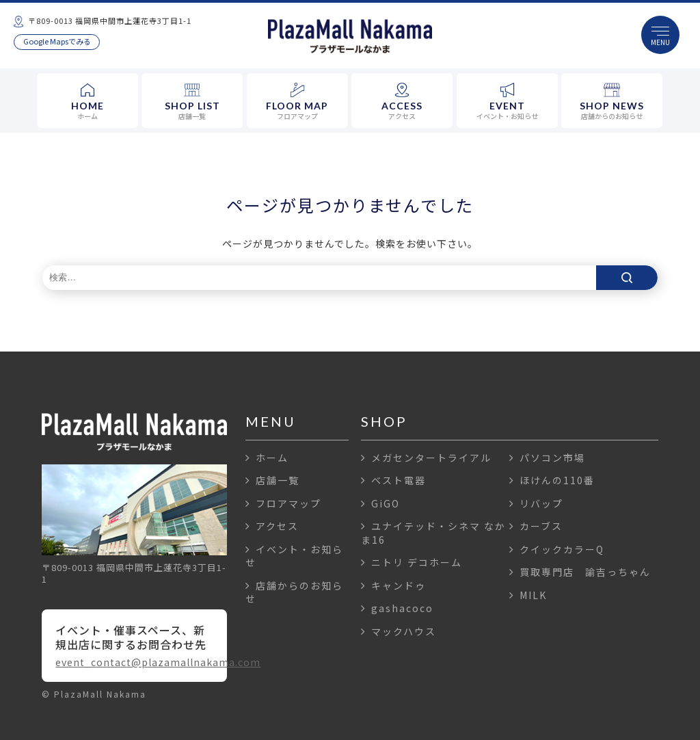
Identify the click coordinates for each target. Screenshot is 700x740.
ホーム (267, 458)
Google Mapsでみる (57, 41)
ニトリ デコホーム (412, 562)
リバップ (536, 503)
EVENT (507, 102)
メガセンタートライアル (426, 458)
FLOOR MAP (297, 102)
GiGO (380, 503)
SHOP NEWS (612, 102)
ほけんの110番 (552, 480)
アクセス (272, 526)
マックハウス (399, 631)
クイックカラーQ (557, 549)
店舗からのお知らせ (294, 592)
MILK (528, 595)
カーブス (536, 526)
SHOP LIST (192, 102)
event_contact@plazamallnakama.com (134, 662)
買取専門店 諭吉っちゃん (580, 572)
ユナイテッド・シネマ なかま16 (433, 533)
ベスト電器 (393, 480)
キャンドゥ (393, 585)
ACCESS (402, 102)
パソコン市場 (547, 458)
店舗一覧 (272, 480)
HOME (87, 102)
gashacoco (397, 608)
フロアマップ (283, 503)
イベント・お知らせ (294, 556)
